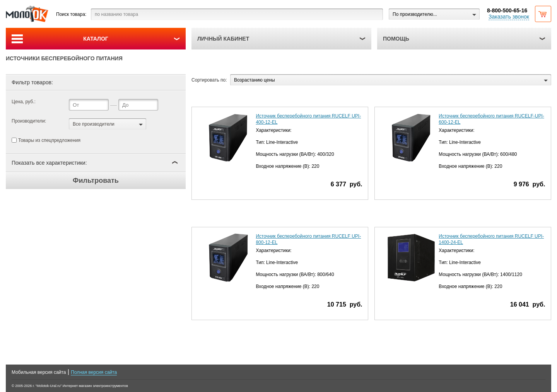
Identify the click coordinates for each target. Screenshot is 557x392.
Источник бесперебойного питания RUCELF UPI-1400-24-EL (491, 239)
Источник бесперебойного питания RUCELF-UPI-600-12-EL (491, 119)
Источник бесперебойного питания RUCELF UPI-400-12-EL (308, 119)
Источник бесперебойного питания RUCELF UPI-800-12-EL (308, 239)
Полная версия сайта (94, 372)
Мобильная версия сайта (39, 372)
